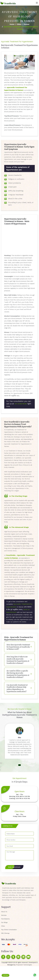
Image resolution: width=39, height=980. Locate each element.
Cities (19, 24)
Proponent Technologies (24, 965)
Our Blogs (4, 922)
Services (4, 915)
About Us (4, 912)
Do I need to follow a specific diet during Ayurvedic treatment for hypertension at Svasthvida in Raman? (18, 674)
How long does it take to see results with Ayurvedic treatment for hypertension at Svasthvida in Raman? (18, 660)
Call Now (5, 975)
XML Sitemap (5, 933)
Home (12, 24)
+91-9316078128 (21, 404)
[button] (19, 765)
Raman (27, 24)
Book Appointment (14, 867)
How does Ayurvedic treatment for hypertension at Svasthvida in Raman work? (18, 647)
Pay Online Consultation (9, 930)
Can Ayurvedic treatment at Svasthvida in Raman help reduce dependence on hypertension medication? (17, 688)
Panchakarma (5, 919)
